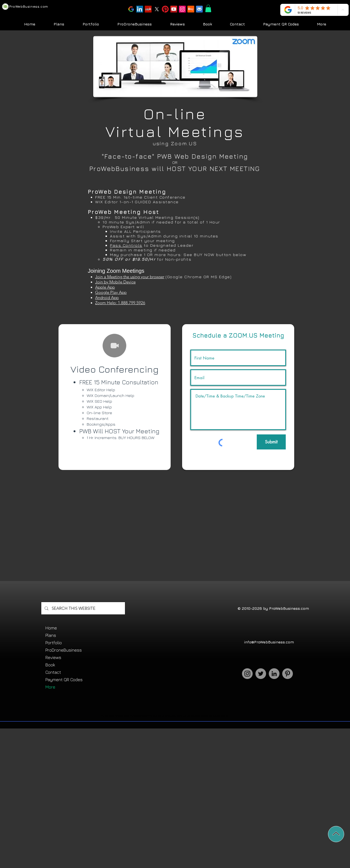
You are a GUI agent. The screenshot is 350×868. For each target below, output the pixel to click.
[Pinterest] (288, 674)
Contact (53, 672)
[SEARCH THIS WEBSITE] (83, 608)
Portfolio (54, 643)
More (50, 687)
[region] (115, 397)
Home (51, 628)
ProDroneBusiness (64, 650)
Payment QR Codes (64, 680)
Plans (51, 635)
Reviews (53, 657)
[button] (165, 9)
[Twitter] (261, 674)
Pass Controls (126, 245)
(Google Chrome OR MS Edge (198, 277)
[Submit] (271, 442)
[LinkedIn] (274, 674)
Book (50, 665)
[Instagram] (247, 674)
